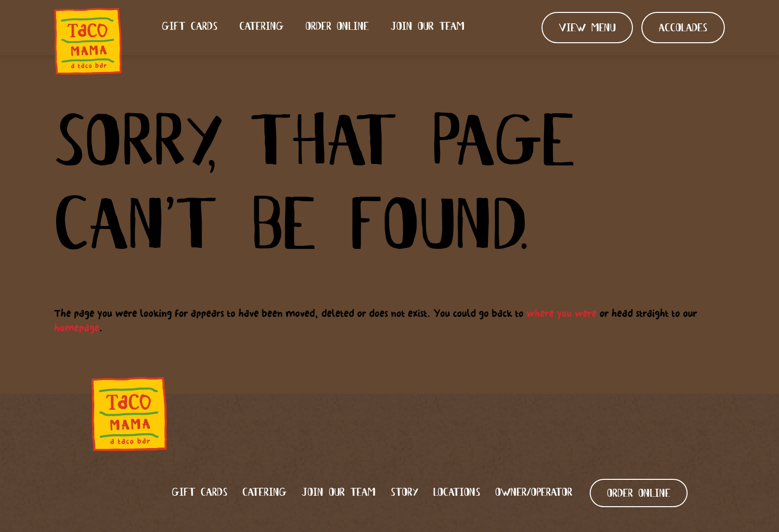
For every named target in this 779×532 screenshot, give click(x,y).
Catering (262, 27)
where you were (562, 313)
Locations (457, 493)
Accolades (683, 29)
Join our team (428, 27)
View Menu (587, 29)
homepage (77, 328)
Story (404, 493)
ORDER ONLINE (639, 494)
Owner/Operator (534, 493)
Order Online (337, 27)
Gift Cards (190, 27)
